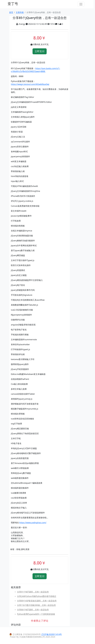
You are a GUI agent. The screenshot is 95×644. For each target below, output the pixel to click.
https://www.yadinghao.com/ (33, 523)
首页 (11, 12)
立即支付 (40, 51)
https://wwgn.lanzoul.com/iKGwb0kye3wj (30, 84)
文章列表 (20, 12)
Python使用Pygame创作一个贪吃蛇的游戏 (36, 614)
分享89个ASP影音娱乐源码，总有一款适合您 (37, 601)
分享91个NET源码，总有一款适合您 (33, 592)
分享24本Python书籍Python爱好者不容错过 (37, 596)
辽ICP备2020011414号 (52, 634)
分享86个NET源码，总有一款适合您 (33, 610)
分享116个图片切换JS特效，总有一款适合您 (36, 605)
